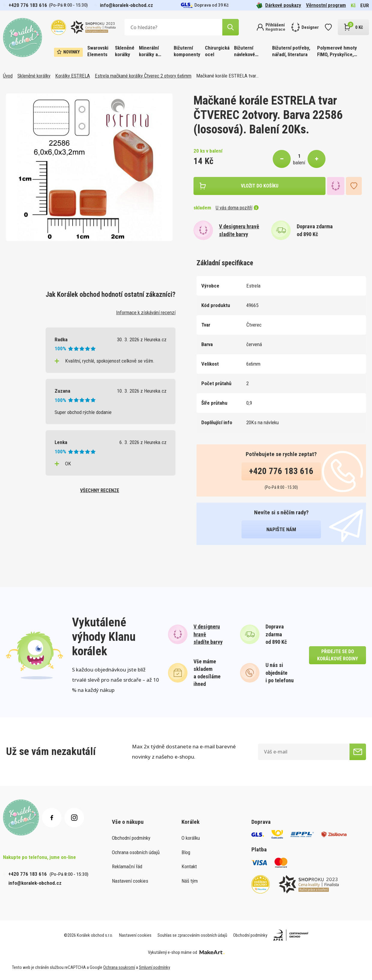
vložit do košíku (260, 186)
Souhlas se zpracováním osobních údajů (192, 935)
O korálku (191, 838)
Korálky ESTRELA (73, 76)
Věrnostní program (326, 5)
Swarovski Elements (98, 51)
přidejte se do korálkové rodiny (337, 655)
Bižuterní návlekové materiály (244, 52)
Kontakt (189, 866)
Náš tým (190, 881)
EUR (365, 5)
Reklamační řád (127, 866)
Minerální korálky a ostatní (149, 52)
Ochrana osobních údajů (136, 852)
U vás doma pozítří (237, 208)
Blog (186, 852)
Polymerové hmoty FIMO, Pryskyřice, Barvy (337, 52)
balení (299, 163)
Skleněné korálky (125, 51)
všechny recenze (100, 490)
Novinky (68, 52)
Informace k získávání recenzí (146, 312)
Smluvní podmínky (154, 967)
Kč (353, 5)
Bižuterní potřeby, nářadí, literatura (291, 51)
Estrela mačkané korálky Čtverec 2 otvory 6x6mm (143, 76)
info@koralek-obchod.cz (126, 5)
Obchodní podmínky (131, 838)
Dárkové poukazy (279, 5)
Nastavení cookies (130, 881)
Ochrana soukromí (119, 967)
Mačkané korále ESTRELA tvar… (227, 76)
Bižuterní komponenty (187, 51)
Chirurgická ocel (217, 51)
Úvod (8, 76)
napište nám (281, 529)
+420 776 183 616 (28, 5)
